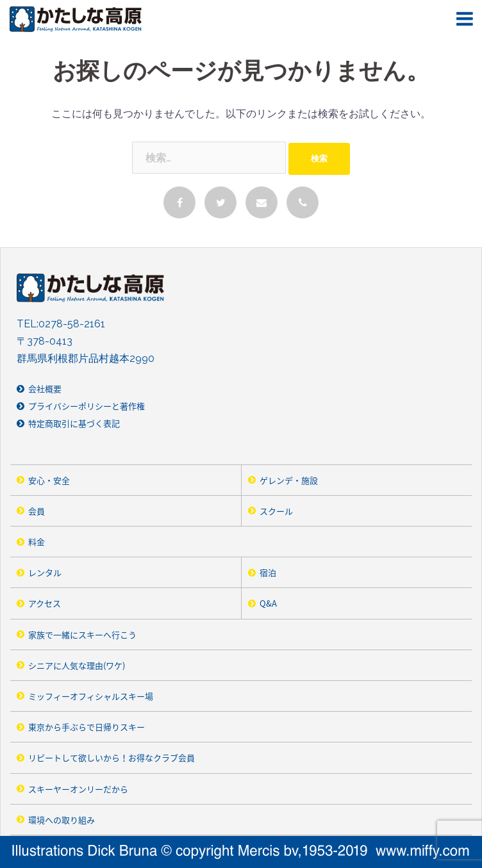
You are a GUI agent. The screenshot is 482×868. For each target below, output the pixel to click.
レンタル (45, 572)
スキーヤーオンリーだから (78, 789)
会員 (37, 511)
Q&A (268, 603)
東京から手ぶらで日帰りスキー (87, 727)
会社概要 (45, 389)
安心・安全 (49, 480)
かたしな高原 (82, 19)
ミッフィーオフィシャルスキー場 (91, 696)
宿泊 (268, 572)
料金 (37, 542)
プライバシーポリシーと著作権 (87, 406)
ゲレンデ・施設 (289, 480)
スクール (276, 511)
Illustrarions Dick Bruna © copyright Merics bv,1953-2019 (241, 852)
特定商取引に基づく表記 (74, 423)
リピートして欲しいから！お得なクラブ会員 (112, 757)
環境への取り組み (62, 820)
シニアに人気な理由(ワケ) (77, 665)
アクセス (45, 603)
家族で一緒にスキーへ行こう (82, 635)
